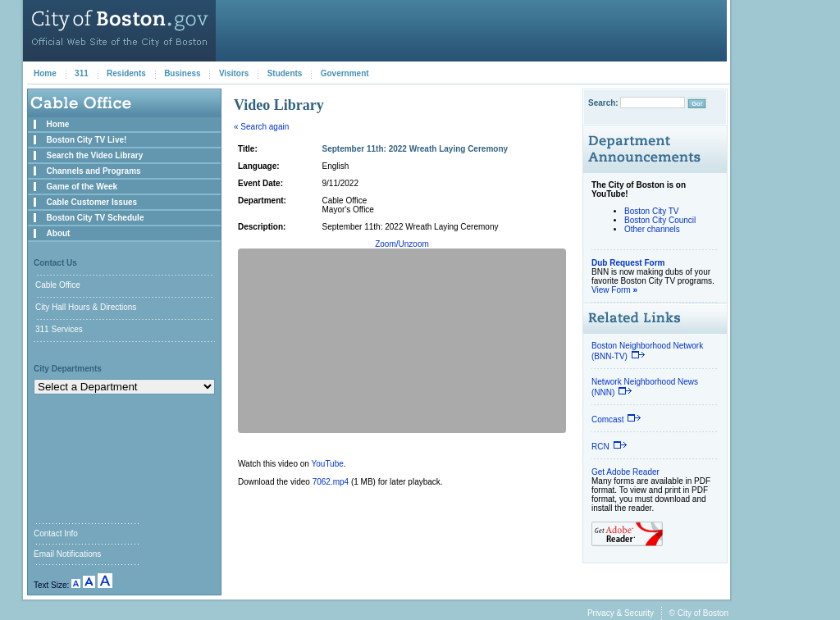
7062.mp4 (331, 482)
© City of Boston (699, 613)
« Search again (261, 127)
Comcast (616, 419)
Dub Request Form (628, 263)
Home (45, 73)
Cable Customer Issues (92, 202)
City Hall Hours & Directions (86, 307)
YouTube (328, 464)
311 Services (59, 329)
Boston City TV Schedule (96, 218)
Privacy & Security (621, 613)
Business (182, 73)
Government (345, 73)
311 (82, 73)
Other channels (652, 229)
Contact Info (56, 533)
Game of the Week (82, 187)
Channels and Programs (94, 171)
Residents (126, 73)
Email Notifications (67, 554)
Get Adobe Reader (625, 472)
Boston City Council (660, 220)
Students (285, 73)
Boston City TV (652, 211)
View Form (614, 290)
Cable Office (58, 285)
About (59, 233)
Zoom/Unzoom (402, 244)
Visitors (234, 73)
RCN (609, 447)
